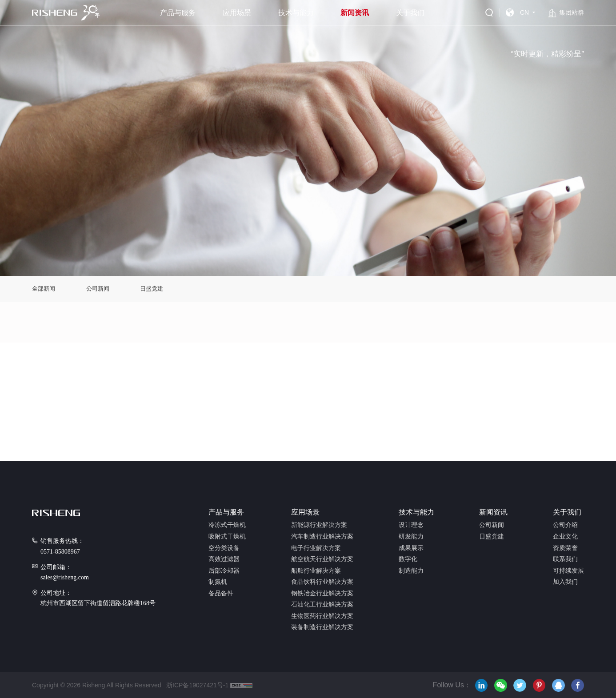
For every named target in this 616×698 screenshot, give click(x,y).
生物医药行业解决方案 (322, 616)
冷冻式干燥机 (227, 525)
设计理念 (411, 525)
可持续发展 (568, 571)
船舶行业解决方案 (316, 571)
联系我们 (565, 559)
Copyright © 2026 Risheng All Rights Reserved (96, 685)
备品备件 (221, 594)
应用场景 (237, 13)
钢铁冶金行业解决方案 (322, 594)
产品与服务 (178, 13)
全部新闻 (44, 289)
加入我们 (565, 582)
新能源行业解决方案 (319, 525)
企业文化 (565, 537)
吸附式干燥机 (227, 537)
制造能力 (411, 571)
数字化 (408, 559)
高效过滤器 (224, 559)
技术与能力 (296, 13)
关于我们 (410, 13)
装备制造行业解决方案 (322, 627)
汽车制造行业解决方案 (322, 537)
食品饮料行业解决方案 (322, 582)
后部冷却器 (224, 571)
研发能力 (411, 537)
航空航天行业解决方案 (322, 559)
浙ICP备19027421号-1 (196, 685)
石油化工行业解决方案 (322, 605)
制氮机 (218, 582)
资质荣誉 (565, 548)
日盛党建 (152, 289)
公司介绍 (565, 525)
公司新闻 (98, 289)
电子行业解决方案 (316, 548)
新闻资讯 (355, 13)
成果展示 (411, 548)
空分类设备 (224, 548)
